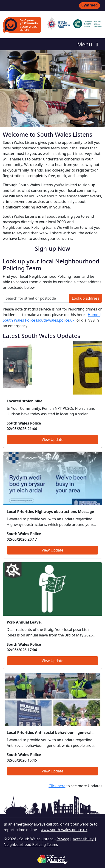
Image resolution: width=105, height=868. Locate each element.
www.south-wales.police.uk (64, 830)
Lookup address (86, 298)
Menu (89, 44)
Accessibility (83, 839)
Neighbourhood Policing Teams (31, 844)
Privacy (63, 839)
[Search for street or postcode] (36, 298)
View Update (52, 440)
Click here (57, 786)
